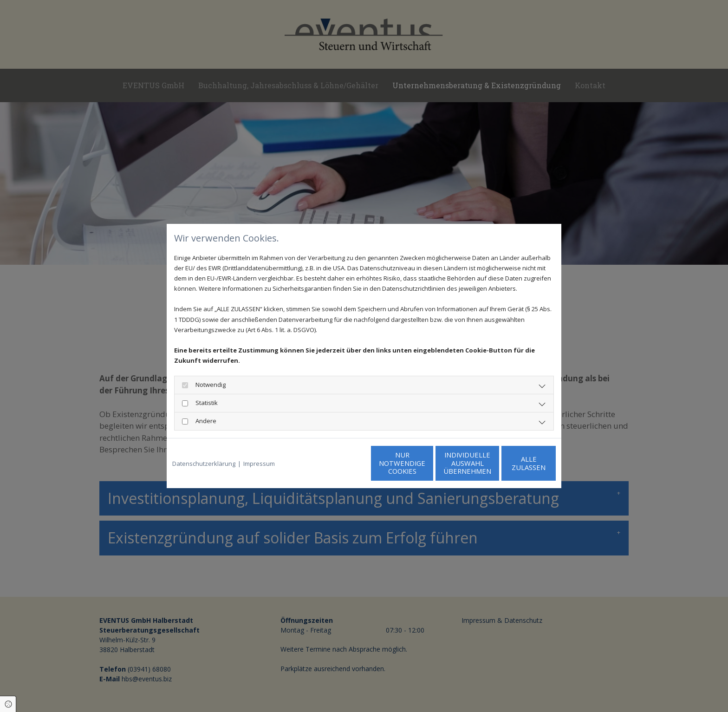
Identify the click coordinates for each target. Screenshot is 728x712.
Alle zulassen (513, 464)
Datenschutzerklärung (204, 464)
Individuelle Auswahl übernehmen (425, 464)
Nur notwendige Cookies (336, 464)
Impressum (259, 464)
